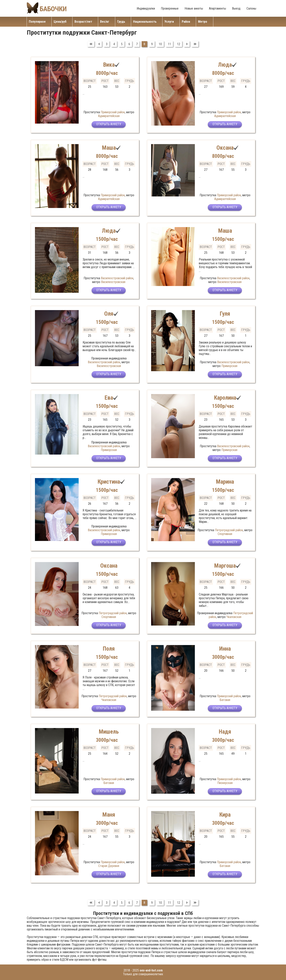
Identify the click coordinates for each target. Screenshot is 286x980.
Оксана (225, 148)
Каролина (225, 398)
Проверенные (170, 8)
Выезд (236, 8)
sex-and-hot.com (151, 970)
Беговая (225, 700)
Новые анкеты (194, 8)
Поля (109, 649)
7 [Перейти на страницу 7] (137, 44)
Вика (109, 65)
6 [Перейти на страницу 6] (129, 44)
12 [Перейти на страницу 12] (179, 44)
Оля (109, 314)
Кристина (109, 482)
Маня (109, 815)
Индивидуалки (146, 8)
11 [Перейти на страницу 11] (169, 44)
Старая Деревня (109, 866)
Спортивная (225, 534)
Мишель (109, 732)
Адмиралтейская (109, 116)
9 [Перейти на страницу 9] (152, 44)
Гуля (225, 314)
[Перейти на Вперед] (187, 44)
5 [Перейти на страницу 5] (122, 44)
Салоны (251, 8)
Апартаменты (217, 8)
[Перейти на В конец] (195, 44)
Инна (225, 649)
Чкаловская (234, 617)
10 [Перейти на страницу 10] (160, 44)
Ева (109, 398)
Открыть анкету (109, 125)
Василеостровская (113, 282)
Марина (225, 482)
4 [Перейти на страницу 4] (114, 44)
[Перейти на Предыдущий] (99, 44)
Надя (225, 732)
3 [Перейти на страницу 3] (107, 44)
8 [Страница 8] (144, 44)
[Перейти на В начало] (91, 44)
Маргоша (225, 566)
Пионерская (225, 783)
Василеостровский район (117, 278)
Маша (109, 148)
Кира (225, 815)
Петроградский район (229, 530)
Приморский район (113, 112)
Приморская (229, 366)
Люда (225, 65)
